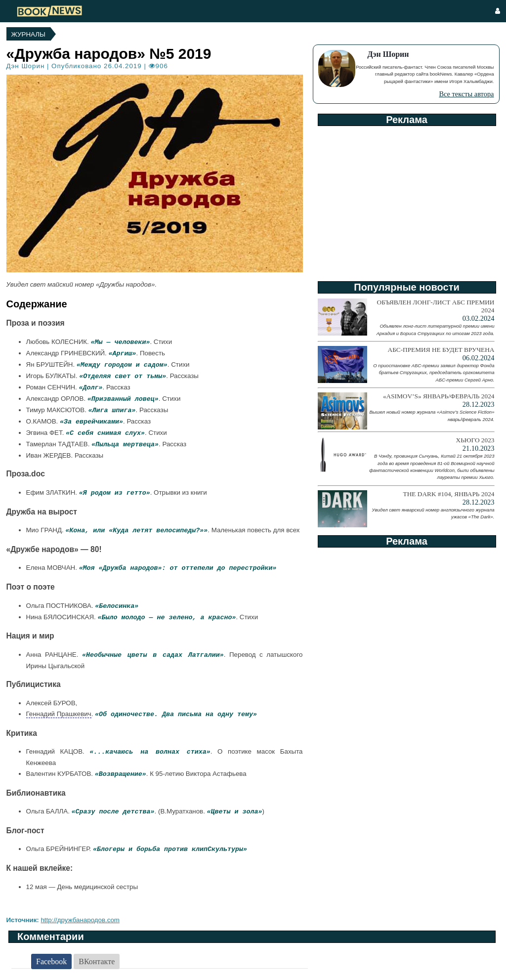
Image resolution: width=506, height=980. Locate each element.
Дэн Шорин (26, 66)
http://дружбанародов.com (80, 920)
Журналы (28, 34)
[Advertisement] (406, 200)
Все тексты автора (466, 94)
